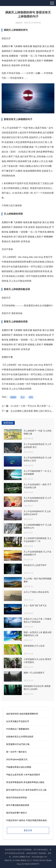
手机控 (36, 860)
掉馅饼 (13, 397)
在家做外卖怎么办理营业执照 (20, 737)
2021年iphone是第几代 (17, 759)
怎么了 (30, 860)
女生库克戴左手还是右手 (18, 721)
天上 (23, 397)
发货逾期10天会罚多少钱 (18, 744)
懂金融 (49, 860)
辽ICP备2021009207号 (30, 864)
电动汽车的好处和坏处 (17, 798)
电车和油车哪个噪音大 (17, 813)
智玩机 (42, 860)
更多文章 (28, 830)
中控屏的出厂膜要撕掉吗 (18, 729)
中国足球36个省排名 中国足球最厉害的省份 (26, 820)
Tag (19, 864)
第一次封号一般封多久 (17, 752)
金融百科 (19, 23)
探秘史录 (8, 860)
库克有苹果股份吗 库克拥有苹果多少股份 (25, 782)
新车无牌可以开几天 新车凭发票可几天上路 (26, 790)
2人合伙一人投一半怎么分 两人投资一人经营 (33, 406)
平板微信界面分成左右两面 (19, 767)
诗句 (31, 397)
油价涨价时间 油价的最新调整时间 (22, 714)
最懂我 (23, 860)
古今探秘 (16, 860)
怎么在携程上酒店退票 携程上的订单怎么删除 (33, 411)
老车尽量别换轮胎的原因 (18, 805)
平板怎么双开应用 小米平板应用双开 (23, 775)
